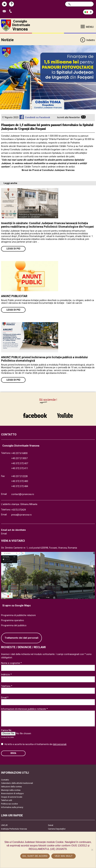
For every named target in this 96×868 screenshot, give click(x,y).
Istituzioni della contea (11, 787)
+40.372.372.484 (20, 486)
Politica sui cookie (9, 804)
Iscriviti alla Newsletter (69, 117)
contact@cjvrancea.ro (23, 494)
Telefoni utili (7, 800)
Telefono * (7, 686)
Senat (51, 825)
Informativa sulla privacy (12, 807)
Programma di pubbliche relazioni (18, 615)
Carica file (6, 730)
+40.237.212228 (19, 476)
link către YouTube (65, 415)
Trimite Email (5, 11)
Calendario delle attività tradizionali (17, 783)
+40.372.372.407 (20, 463)
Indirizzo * (6, 675)
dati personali (60, 744)
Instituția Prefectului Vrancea (14, 829)
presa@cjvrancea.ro (21, 515)
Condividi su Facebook (38, 117)
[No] (92, 850)
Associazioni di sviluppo (12, 793)
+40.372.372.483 (20, 481)
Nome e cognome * (11, 663)
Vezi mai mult (64, 856)
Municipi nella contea (11, 790)
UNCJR (4, 825)
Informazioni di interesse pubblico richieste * (24, 709)
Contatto (5, 780)
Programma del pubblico (14, 626)
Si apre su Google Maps (17, 605)
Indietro (87, 40)
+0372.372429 (19, 510)
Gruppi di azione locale (12, 797)
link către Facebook (35, 415)
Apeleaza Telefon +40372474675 (11, 11)
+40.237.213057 (19, 458)
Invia (13, 753)
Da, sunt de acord (35, 856)
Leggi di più (13, 249)
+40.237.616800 (19, 453)
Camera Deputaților (57, 829)
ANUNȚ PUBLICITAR (14, 296)
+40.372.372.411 (20, 468)
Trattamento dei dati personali (21, 638)
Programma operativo (13, 620)
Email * (5, 698)
